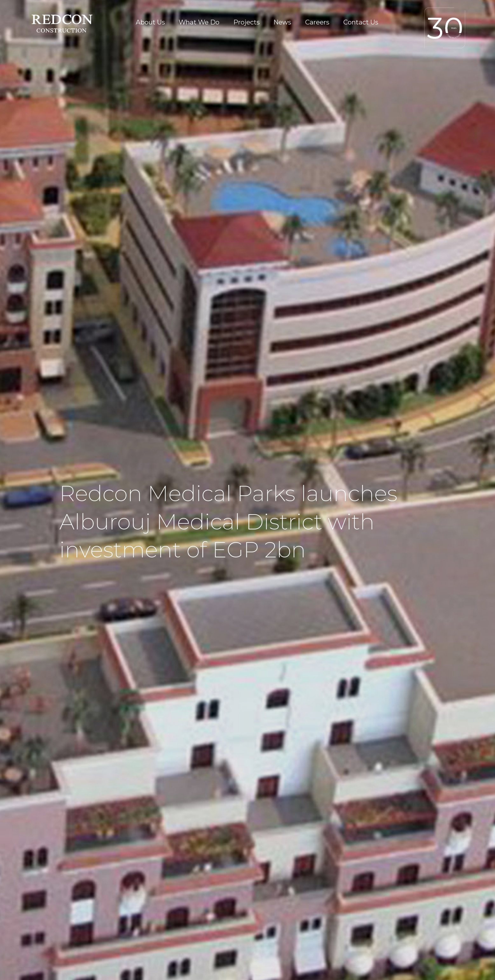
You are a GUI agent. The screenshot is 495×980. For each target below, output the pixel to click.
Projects (247, 22)
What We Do (199, 22)
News (282, 22)
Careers (317, 22)
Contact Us (361, 22)
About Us (150, 22)
